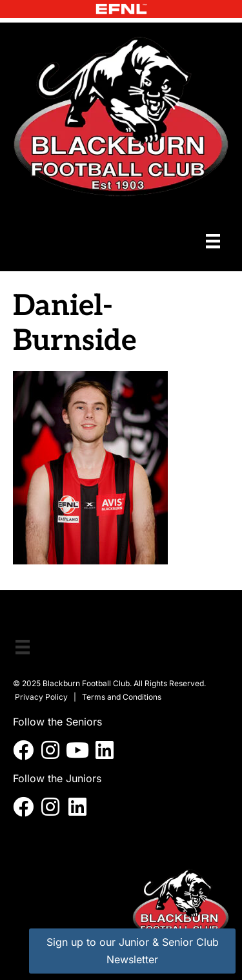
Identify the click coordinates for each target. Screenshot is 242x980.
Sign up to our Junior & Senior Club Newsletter (133, 951)
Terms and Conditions (122, 697)
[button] (23, 750)
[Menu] (213, 241)
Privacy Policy (41, 697)
